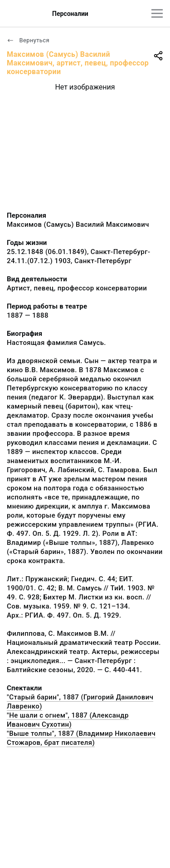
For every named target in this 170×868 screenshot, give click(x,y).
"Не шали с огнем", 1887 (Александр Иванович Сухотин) (68, 720)
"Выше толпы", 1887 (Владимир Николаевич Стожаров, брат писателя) (81, 738)
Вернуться (28, 40)
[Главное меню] (157, 13)
